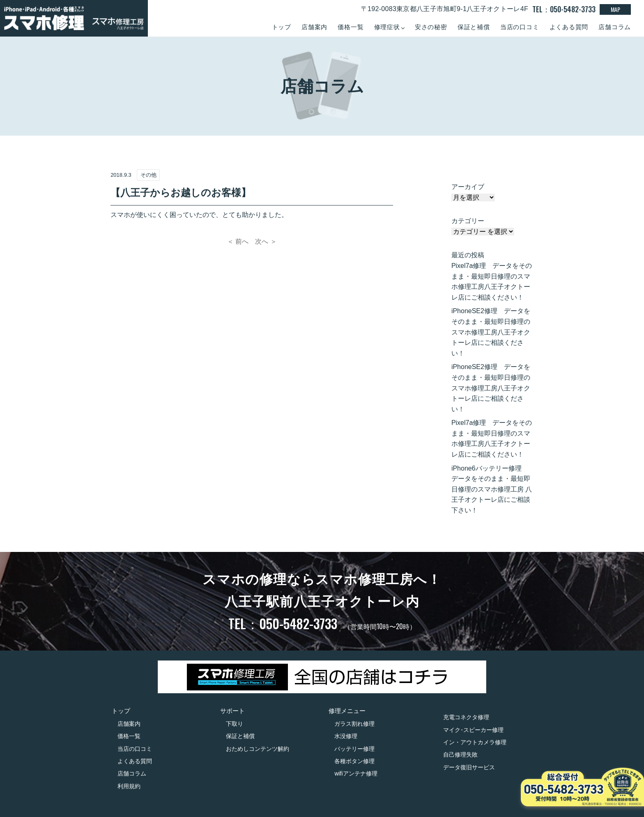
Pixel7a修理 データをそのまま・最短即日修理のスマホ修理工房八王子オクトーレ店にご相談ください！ (492, 282)
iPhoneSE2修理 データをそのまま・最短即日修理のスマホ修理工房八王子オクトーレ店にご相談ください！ (491, 332)
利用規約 (129, 786)
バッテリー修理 (354, 749)
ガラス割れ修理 (354, 724)
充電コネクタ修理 (466, 717)
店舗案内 (314, 27)
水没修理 (346, 736)
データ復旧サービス (469, 767)
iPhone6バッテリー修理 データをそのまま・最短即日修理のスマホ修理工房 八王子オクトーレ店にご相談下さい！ (492, 489)
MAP (615, 9)
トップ (282, 27)
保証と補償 (474, 27)
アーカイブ (468, 187)
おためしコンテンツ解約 (258, 749)
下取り (235, 724)
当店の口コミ (520, 27)
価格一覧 (351, 27)
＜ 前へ (238, 241)
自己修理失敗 (460, 755)
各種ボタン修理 (354, 761)
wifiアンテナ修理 (356, 773)
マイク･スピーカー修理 (473, 730)
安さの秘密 (431, 27)
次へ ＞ (266, 241)
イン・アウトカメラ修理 (475, 742)
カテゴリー (468, 221)
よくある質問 (569, 27)
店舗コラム (615, 27)
